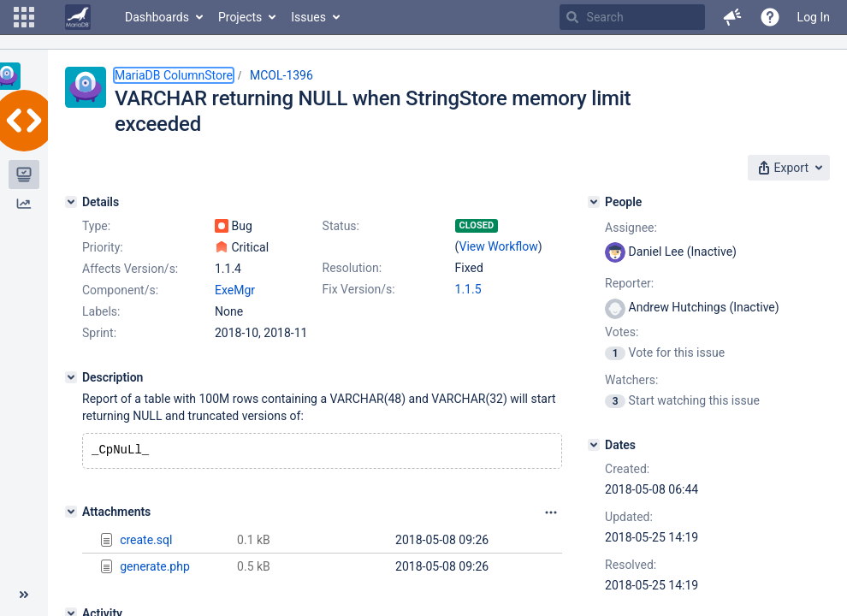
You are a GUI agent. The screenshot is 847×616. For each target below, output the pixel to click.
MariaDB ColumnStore (174, 75)
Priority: (103, 247)
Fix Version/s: (359, 289)
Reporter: (629, 283)
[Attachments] (71, 513)
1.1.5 (468, 289)
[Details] (71, 202)
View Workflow (499, 246)
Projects (240, 17)
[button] (24, 17)
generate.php (155, 568)
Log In (814, 17)
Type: (96, 226)
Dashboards (157, 17)
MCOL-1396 (281, 75)
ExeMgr (235, 290)
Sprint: (99, 333)
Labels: (101, 311)
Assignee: (631, 228)
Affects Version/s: (130, 269)
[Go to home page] (78, 17)
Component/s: (120, 290)
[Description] (71, 377)
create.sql (146, 542)
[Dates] (594, 445)
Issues (308, 17)
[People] (594, 202)
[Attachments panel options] (551, 514)
